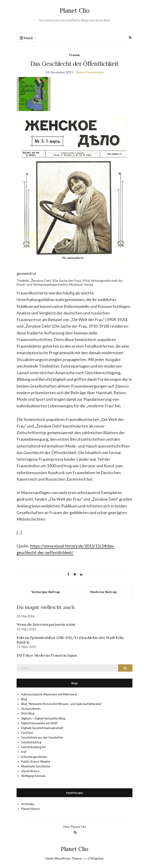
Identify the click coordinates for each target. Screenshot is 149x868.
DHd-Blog (28, 713)
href (24, 752)
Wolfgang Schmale (33, 776)
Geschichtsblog (31, 742)
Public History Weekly (36, 762)
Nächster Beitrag (103, 592)
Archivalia (28, 804)
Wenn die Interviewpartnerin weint (46, 624)
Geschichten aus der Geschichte (42, 737)
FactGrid (27, 733)
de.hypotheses (31, 709)
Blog (24, 699)
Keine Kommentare (90, 72)
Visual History (30, 771)
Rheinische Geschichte (36, 766)
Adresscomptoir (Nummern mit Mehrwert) (49, 694)
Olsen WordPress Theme (63, 858)
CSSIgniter (96, 858)
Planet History (31, 809)
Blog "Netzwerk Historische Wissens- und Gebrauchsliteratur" (62, 704)
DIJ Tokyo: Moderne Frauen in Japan (47, 655)
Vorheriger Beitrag (46, 592)
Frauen (74, 55)
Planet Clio (75, 11)
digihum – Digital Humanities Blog (43, 718)
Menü (26, 38)
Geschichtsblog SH (33, 747)
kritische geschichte (34, 757)
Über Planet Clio (74, 827)
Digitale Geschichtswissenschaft (42, 728)
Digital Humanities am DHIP (39, 723)
